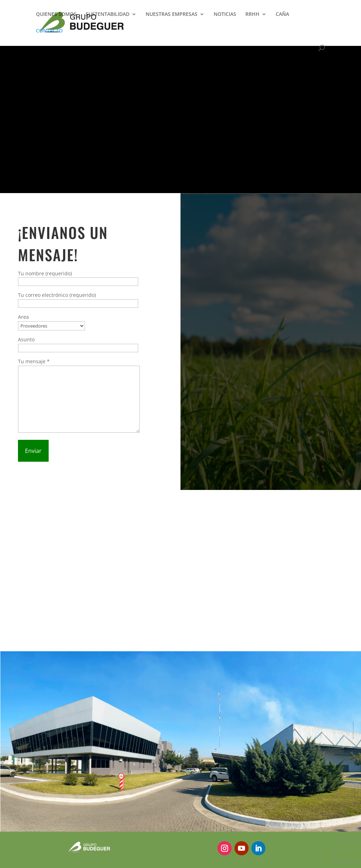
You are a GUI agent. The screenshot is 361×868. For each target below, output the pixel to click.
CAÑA (282, 14)
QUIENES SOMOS (56, 14)
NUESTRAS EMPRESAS (172, 14)
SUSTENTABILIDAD (108, 14)
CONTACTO (49, 31)
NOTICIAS (225, 14)
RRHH (252, 14)
